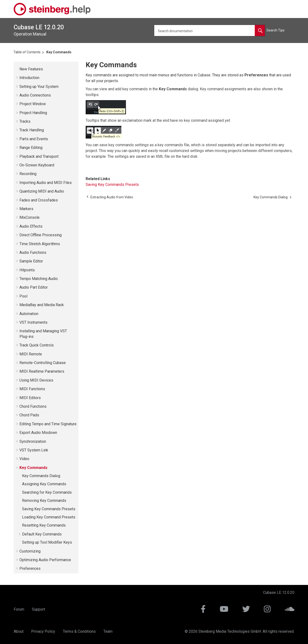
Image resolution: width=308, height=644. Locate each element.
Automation (29, 314)
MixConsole (30, 217)
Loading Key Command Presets (49, 517)
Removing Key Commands (44, 501)
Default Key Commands (42, 534)
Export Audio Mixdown (38, 433)
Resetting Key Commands (44, 525)
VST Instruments (33, 322)
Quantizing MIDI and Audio (42, 191)
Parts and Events (34, 139)
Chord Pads (29, 415)
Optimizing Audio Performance (45, 560)
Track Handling (32, 130)
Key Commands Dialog (41, 476)
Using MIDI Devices (36, 380)
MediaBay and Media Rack (42, 305)
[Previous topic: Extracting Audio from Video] (112, 197)
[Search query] (210, 30)
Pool (23, 296)
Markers (26, 209)
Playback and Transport (39, 156)
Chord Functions (33, 406)
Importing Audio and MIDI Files (46, 183)
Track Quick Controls (37, 345)
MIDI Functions (32, 389)
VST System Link (34, 450)
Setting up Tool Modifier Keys (47, 542)
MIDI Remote (31, 354)
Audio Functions (33, 252)
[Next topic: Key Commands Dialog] (271, 197)
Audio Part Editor (34, 287)
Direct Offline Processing (41, 235)
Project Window (33, 104)
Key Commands (59, 52)
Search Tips (275, 30)
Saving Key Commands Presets (49, 509)
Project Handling (33, 113)
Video (24, 459)
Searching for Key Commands (47, 492)
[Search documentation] (260, 30)
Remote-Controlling (43, 363)
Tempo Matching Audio (39, 279)
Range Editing (31, 148)
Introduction (29, 78)
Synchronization (33, 441)
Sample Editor (31, 261)
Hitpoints (27, 270)
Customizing (30, 551)
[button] (18, 69)
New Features (31, 69)
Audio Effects (31, 226)
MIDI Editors (30, 398)
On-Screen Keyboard (37, 165)
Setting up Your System (39, 87)
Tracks (25, 121)
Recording (28, 174)
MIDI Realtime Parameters (42, 371)
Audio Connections (35, 95)
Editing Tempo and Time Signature (48, 424)
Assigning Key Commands (44, 484)
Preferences (30, 568)
